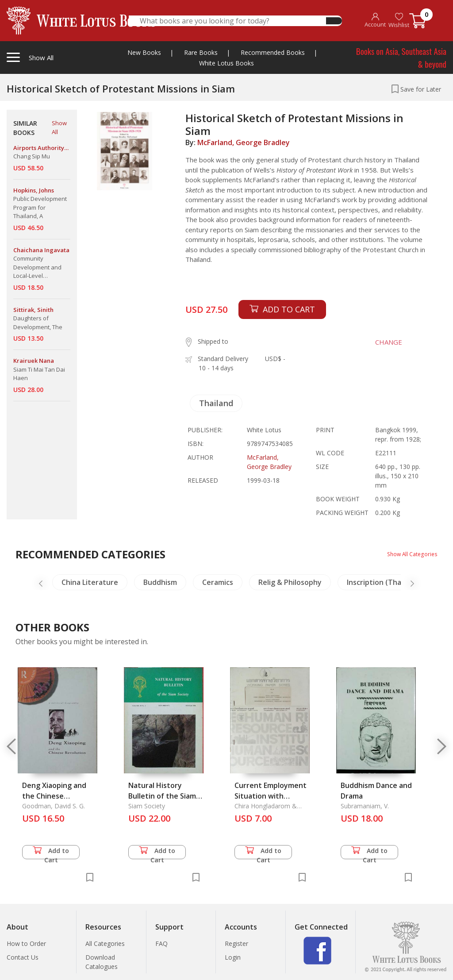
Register (236, 943)
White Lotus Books (226, 63)
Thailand (216, 403)
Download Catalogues (102, 962)
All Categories (105, 943)
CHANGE (380, 342)
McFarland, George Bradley (244, 142)
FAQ (161, 943)
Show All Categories (409, 554)
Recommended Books (273, 52)
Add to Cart (51, 853)
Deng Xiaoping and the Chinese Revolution (54, 796)
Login (233, 957)
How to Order (26, 943)
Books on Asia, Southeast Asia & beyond (401, 57)
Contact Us (23, 957)
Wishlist (399, 21)
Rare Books (201, 52)
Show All (59, 127)
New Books (144, 52)
